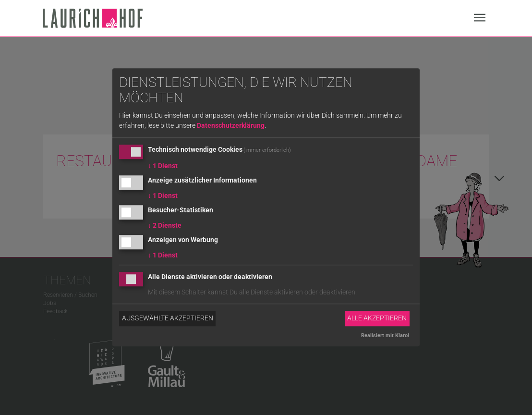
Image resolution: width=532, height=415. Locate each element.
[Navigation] (480, 19)
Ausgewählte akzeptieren (168, 318)
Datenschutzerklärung (231, 126)
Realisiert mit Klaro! (385, 336)
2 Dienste (165, 225)
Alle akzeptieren (377, 318)
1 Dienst (163, 166)
